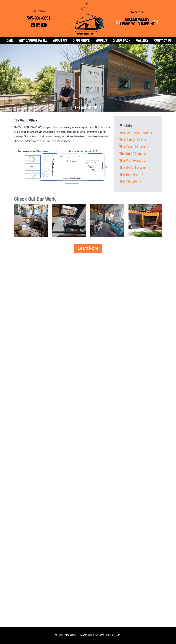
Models (101, 41)
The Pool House (133, 161)
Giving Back (122, 41)
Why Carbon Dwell (33, 41)
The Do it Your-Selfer (136, 133)
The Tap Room (132, 175)
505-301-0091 (113, 635)
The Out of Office (133, 154)
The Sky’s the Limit (135, 168)
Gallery (142, 41)
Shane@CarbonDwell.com (91, 635)
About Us (60, 41)
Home (9, 41)
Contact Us (163, 41)
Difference (81, 41)
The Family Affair (133, 140)
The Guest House (134, 147)
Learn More (88, 249)
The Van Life (130, 182)
